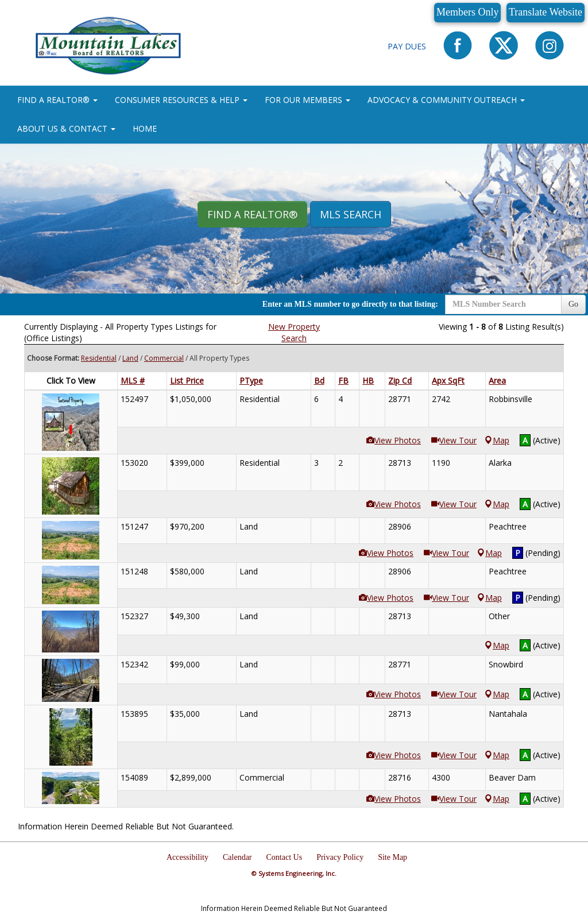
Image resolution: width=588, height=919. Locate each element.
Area (497, 381)
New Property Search (294, 332)
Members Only (467, 12)
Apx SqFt (448, 381)
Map (497, 440)
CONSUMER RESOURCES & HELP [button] (181, 100)
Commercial (164, 358)
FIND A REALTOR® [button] (57, 100)
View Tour (454, 440)
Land (130, 358)
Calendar (237, 857)
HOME (145, 128)
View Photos (394, 440)
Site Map (392, 857)
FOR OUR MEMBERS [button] (307, 100)
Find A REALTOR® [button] (252, 214)
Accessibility (187, 857)
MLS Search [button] (351, 214)
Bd (319, 381)
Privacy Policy (340, 857)
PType (251, 381)
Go (573, 304)
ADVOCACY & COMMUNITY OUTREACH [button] (446, 100)
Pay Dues (407, 46)
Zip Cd (400, 381)
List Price (187, 381)
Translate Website (546, 12)
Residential (99, 358)
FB (343, 381)
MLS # (133, 381)
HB (368, 381)
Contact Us (285, 857)
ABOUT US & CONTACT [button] (66, 128)
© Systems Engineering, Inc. (294, 873)
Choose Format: (53, 358)
